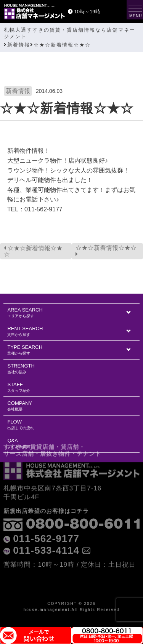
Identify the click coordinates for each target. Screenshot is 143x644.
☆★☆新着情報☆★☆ (33, 251)
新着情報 (18, 91)
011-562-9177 (46, 523)
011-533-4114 (46, 535)
